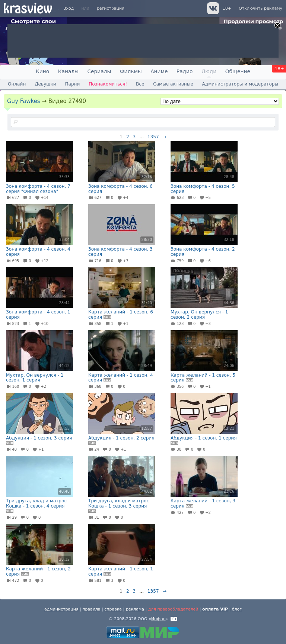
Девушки (45, 84)
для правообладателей (173, 609)
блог (237, 609)
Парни (72, 84)
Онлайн (17, 84)
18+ (227, 8)
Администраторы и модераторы (240, 84)
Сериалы (99, 71)
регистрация (111, 8)
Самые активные (173, 84)
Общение (238, 71)
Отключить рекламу (260, 8)
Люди (209, 71)
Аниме (159, 71)
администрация (61, 609)
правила (91, 609)
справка (113, 609)
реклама (135, 609)
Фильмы (131, 71)
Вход (69, 8)
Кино (42, 71)
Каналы (68, 71)
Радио (185, 71)
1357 (153, 137)
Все (140, 84)
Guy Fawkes (24, 101)
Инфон (158, 619)
